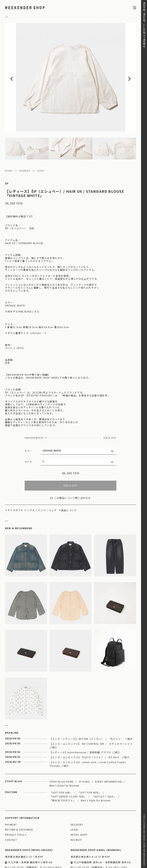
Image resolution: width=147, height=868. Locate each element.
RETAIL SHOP (79, 811)
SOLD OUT (71, 462)
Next (123, 66)
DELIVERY (77, 801)
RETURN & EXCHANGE (19, 806)
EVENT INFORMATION (109, 758)
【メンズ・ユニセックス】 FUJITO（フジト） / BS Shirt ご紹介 (90, 734)
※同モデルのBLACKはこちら (22, 288)
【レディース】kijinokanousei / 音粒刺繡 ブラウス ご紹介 (85, 729)
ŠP (7, 160)
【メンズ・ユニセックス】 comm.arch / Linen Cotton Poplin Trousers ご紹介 (88, 741)
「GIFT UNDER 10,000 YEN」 (68, 773)
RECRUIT (76, 817)
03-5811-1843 (117, 844)
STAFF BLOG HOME (62, 758)
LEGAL (75, 806)
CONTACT (11, 817)
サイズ (28, 438)
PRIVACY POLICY (16, 811)
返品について (69, 487)
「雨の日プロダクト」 (63, 777)
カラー (28, 427)
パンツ (42, 487)
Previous (18, 66)
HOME (9, 147)
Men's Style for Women (64, 762)
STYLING (84, 758)
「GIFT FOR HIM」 (61, 769)
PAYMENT (11, 801)
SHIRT (41, 147)
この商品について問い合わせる (70, 475)
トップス (30, 487)
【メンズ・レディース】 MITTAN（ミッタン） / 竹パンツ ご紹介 (91, 715)
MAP (39, 833)
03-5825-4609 (51, 844)
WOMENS (25, 147)
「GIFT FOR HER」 (89, 769)
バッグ (53, 487)
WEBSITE (12, 850)
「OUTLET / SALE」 (104, 773)
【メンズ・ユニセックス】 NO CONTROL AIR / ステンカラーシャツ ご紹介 (92, 722)
